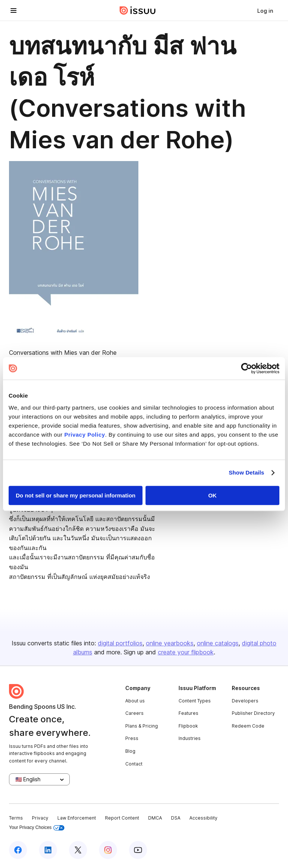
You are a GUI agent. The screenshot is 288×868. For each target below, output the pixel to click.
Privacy (40, 818)
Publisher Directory (253, 713)
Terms (16, 818)
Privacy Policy (85, 435)
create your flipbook (186, 652)
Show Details (247, 472)
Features (188, 713)
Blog (130, 751)
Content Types (195, 701)
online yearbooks (170, 643)
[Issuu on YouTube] (138, 850)
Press (132, 738)
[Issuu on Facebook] (18, 850)
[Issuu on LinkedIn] (48, 850)
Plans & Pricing (142, 726)
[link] (265, 11)
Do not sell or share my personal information (76, 495)
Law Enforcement (77, 818)
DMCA (155, 818)
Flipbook (188, 726)
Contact (134, 764)
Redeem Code (248, 726)
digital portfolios (120, 643)
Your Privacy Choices (37, 828)
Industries (190, 738)
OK (212, 495)
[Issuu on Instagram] (108, 850)
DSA (176, 818)
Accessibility (203, 818)
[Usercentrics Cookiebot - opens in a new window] (247, 368)
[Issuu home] (138, 11)
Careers (134, 713)
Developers (245, 701)
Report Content (122, 818)
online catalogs (218, 643)
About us (135, 701)
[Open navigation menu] (13, 11)
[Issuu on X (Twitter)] (78, 850)
